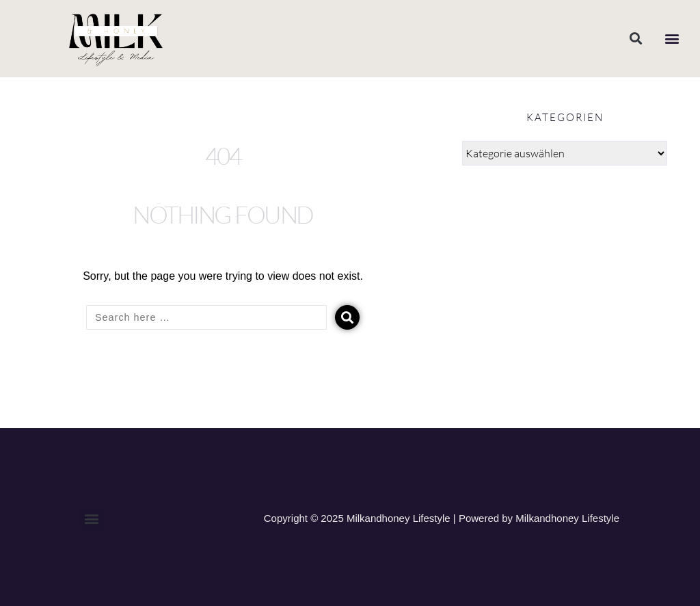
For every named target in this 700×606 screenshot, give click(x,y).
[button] (635, 39)
